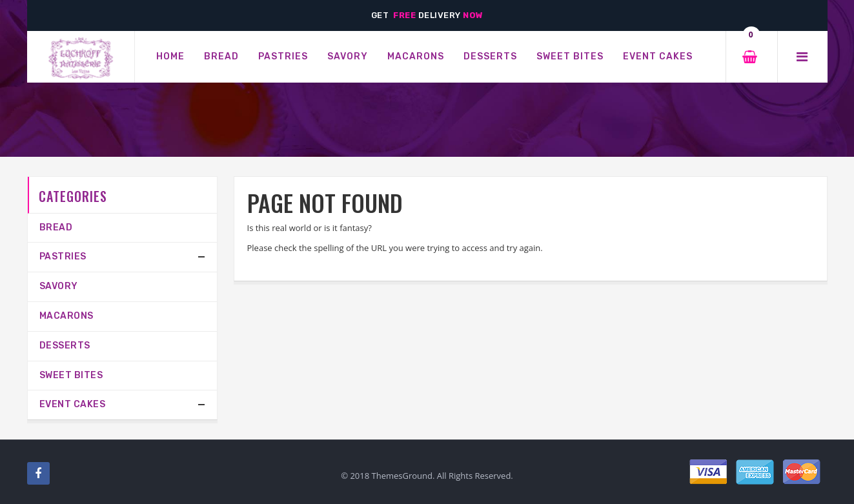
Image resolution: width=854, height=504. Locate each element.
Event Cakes (73, 404)
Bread (56, 227)
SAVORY (59, 286)
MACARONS (66, 316)
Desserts (65, 346)
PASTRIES (63, 257)
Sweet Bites (71, 375)
